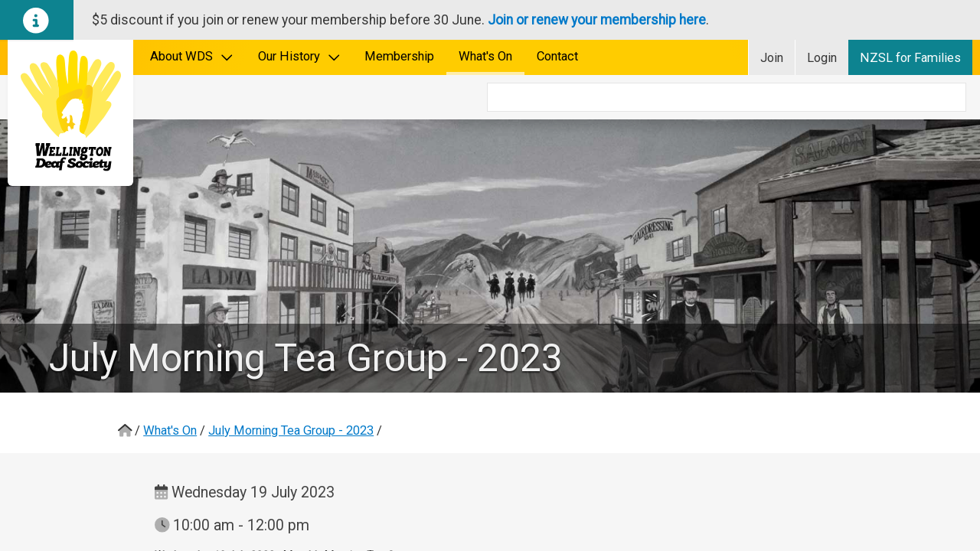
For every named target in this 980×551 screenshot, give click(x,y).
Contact (557, 56)
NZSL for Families (910, 58)
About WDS (192, 56)
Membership (399, 56)
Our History (299, 56)
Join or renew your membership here (597, 20)
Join (772, 58)
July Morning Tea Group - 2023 (291, 386)
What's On (485, 56)
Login (822, 58)
